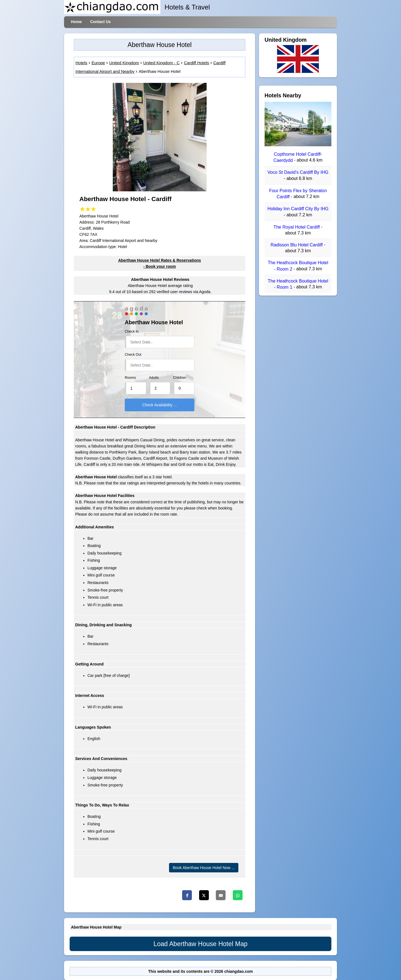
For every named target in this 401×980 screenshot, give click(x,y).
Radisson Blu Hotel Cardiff (297, 245)
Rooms (130, 378)
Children (179, 378)
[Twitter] (204, 895)
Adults (154, 378)
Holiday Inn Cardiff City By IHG (298, 209)
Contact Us (101, 22)
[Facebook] (187, 895)
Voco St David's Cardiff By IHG (298, 173)
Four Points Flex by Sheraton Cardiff (298, 194)
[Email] (221, 895)
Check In (132, 331)
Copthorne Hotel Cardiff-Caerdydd (298, 157)
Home (76, 22)
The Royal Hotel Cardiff (297, 227)
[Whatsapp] (238, 895)
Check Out (133, 355)
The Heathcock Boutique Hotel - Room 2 (298, 266)
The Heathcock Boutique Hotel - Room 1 (298, 284)
